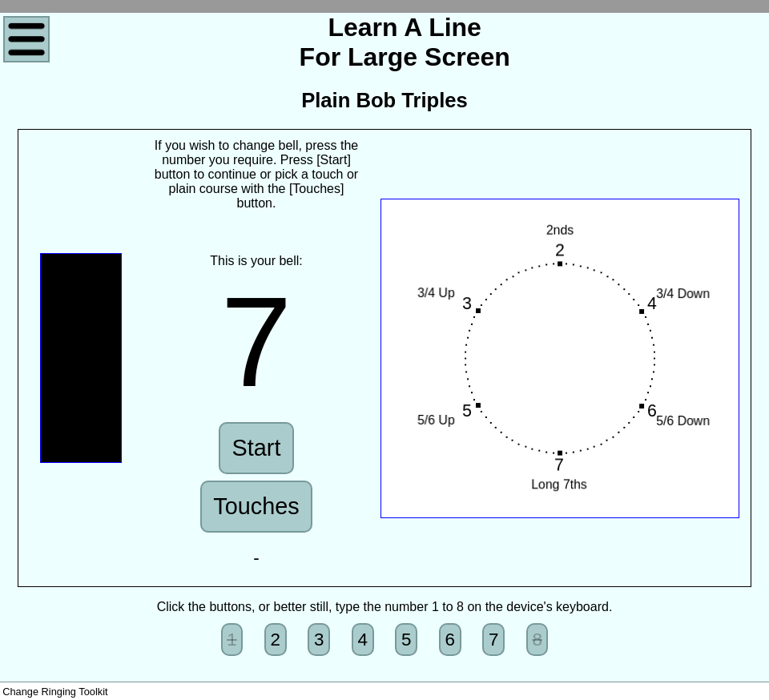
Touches (256, 506)
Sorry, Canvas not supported (81, 358)
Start (257, 448)
